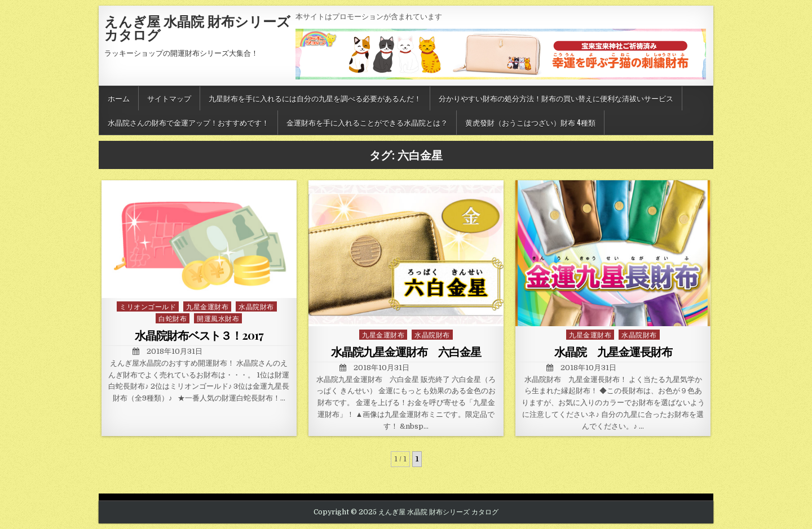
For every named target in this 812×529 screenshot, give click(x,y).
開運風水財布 (218, 318)
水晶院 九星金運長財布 (613, 351)
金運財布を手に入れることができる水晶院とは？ (367, 122)
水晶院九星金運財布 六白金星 (406, 351)
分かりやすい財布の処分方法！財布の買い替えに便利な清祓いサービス (556, 98)
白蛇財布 (173, 318)
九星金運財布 (207, 306)
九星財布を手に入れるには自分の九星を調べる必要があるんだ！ (315, 98)
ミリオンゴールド (148, 306)
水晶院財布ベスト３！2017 (199, 335)
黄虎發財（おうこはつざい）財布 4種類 (530, 122)
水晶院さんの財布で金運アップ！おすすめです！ (188, 122)
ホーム (119, 98)
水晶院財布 (256, 306)
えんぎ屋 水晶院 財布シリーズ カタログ (197, 28)
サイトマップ (169, 98)
